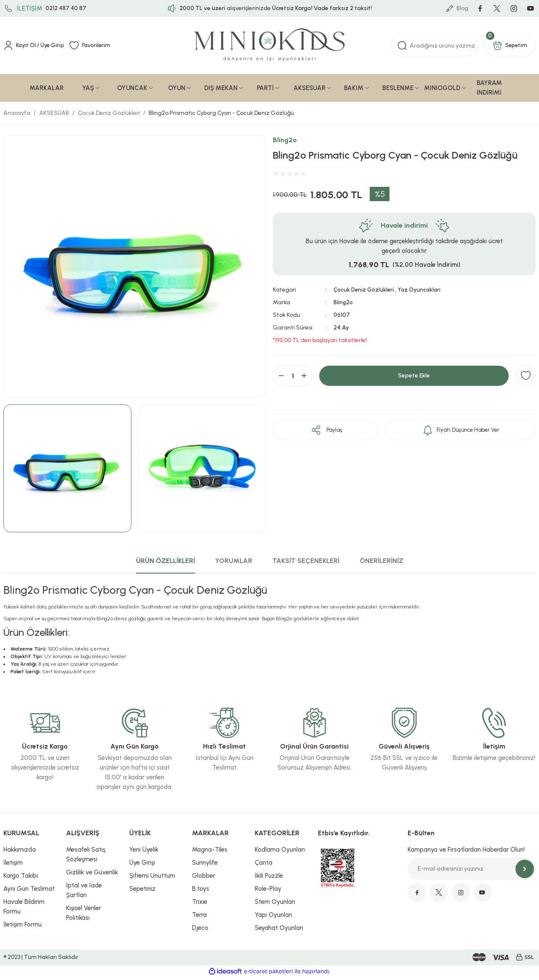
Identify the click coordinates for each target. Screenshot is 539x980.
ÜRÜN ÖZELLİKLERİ (165, 563)
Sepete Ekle (414, 378)
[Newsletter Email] (472, 871)
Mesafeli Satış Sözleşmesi (86, 857)
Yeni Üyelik (144, 852)
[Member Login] (35, 48)
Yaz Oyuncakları (422, 292)
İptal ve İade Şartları (84, 893)
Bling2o (285, 142)
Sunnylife (205, 865)
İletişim (13, 865)
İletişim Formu (23, 927)
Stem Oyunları (275, 904)
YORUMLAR (234, 563)
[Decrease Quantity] (281, 378)
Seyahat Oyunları (279, 930)
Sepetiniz (142, 891)
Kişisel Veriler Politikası (84, 915)
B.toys (201, 891)
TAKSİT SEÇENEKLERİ (306, 563)
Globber (204, 878)
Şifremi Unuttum (152, 878)
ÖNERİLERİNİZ (382, 563)
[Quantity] (293, 378)
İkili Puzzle (269, 878)
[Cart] (510, 48)
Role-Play (268, 891)
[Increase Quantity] (304, 378)
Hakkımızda (20, 852)
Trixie (200, 904)
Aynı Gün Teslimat (29, 891)
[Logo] (270, 48)
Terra (199, 917)
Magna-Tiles (210, 852)
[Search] (435, 48)
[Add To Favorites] (526, 378)
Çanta (264, 865)
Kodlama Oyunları (280, 852)
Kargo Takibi (21, 878)
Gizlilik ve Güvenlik (92, 875)
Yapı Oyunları (274, 917)
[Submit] (525, 871)
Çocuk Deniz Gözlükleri (365, 292)
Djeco (200, 930)
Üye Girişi (142, 865)
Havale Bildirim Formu (24, 909)
